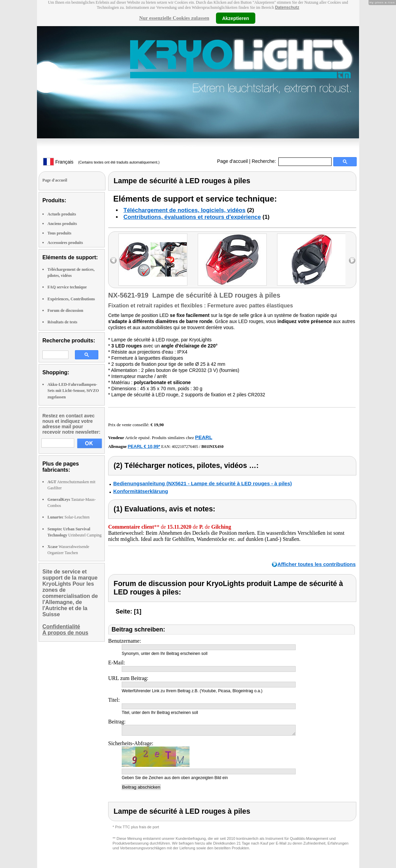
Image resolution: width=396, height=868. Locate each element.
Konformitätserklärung (141, 491)
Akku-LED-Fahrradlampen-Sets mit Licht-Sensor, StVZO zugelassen (73, 391)
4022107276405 (185, 447)
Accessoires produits (65, 243)
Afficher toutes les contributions (316, 564)
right (352, 260)
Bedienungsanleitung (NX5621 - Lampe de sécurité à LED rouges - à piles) (203, 483)
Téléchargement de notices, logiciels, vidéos (184, 210)
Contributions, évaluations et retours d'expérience (192, 217)
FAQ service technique (67, 287)
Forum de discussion (65, 310)
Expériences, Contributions (71, 299)
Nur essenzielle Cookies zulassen (174, 18)
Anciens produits (62, 224)
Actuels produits (62, 214)
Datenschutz (287, 7)
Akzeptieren (235, 18)
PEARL (204, 437)
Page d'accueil (232, 161)
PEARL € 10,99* (144, 446)
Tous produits (59, 233)
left (113, 260)
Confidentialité (61, 627)
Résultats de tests (62, 322)
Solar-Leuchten (68, 517)
